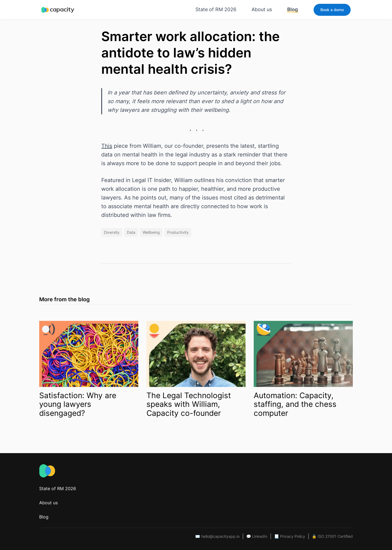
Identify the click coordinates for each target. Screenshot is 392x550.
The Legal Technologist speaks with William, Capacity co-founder (189, 404)
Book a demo (332, 10)
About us (262, 9)
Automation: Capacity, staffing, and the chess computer (295, 404)
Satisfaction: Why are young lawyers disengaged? (78, 404)
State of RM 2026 (216, 9)
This (107, 146)
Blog (293, 9)
